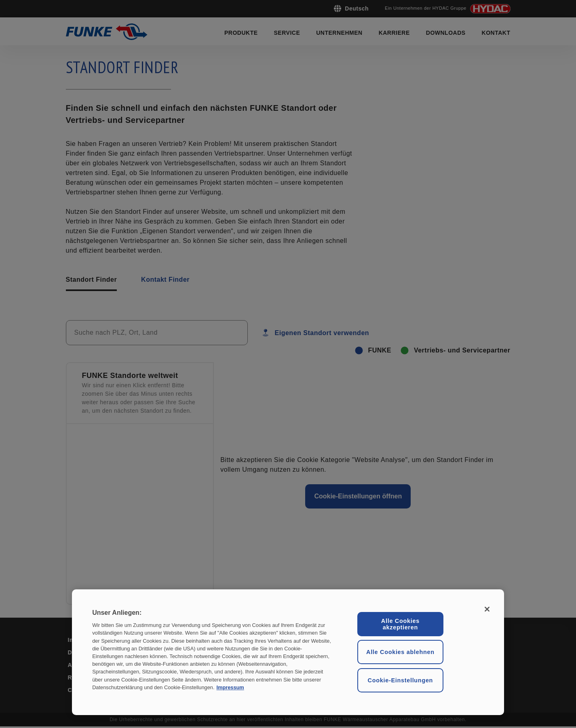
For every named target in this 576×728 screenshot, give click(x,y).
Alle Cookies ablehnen (400, 652)
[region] (288, 652)
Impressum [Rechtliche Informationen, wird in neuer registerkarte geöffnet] (230, 687)
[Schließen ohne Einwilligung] (487, 609)
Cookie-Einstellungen (401, 680)
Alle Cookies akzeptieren (400, 624)
